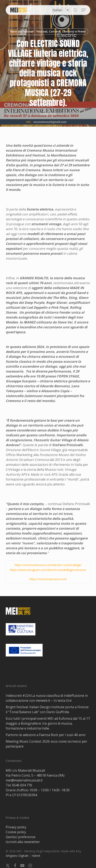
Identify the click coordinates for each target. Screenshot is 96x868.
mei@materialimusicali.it (24, 780)
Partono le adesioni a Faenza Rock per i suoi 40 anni (46, 735)
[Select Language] (61, 10)
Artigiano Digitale (17, 856)
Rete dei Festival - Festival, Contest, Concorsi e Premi (48, 31)
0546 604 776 (22, 785)
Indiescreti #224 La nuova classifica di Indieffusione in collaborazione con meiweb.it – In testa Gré (47, 698)
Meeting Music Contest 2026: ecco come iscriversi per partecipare (46, 744)
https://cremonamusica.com (48, 579)
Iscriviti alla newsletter (23, 842)
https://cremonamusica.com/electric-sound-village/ (48, 565)
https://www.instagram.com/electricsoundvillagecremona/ (48, 570)
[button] (84, 10)
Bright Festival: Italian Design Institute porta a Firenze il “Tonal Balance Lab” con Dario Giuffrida (47, 709)
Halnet (36, 856)
